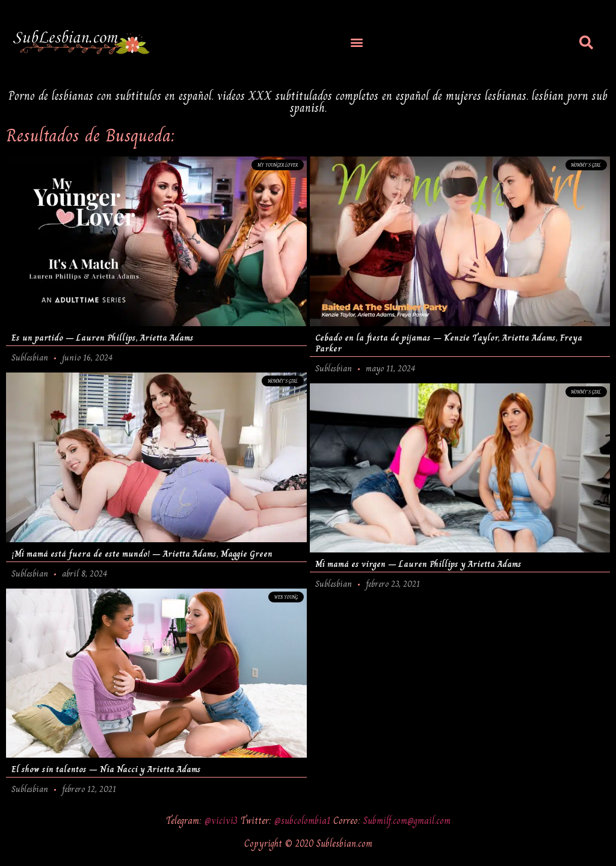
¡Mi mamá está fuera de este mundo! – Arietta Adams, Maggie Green (142, 554)
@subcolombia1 (304, 821)
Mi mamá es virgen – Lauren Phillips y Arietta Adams (418, 564)
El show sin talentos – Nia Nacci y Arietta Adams (106, 770)
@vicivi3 (223, 821)
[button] (357, 42)
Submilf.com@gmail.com (407, 821)
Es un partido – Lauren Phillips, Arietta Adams (103, 338)
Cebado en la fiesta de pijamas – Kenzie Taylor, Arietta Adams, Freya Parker (449, 343)
